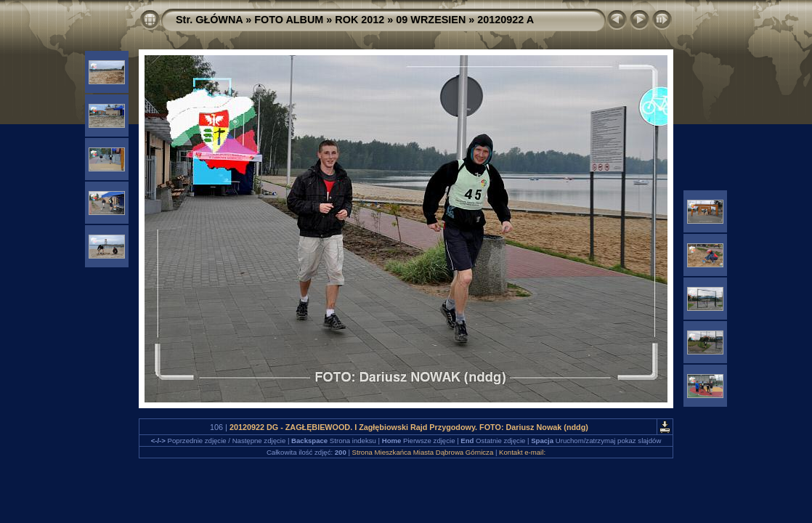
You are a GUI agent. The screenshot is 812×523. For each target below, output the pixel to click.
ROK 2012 (360, 20)
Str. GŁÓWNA (209, 20)
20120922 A (506, 20)
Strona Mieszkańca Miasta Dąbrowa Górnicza (423, 452)
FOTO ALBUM (289, 20)
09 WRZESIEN (431, 20)
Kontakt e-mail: (522, 452)
